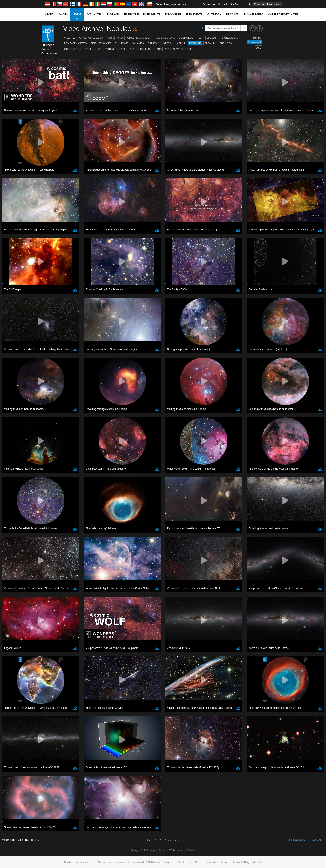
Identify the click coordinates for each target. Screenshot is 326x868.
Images (63, 14)
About (49, 14)
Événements (194, 14)
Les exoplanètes (76, 43)
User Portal (274, 4)
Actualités (94, 14)
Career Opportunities (283, 14)
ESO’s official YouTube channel (130, 475)
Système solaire (115, 49)
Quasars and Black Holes (82, 49)
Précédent (298, 840)
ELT (201, 38)
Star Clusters (140, 49)
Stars (158, 49)
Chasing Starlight (140, 38)
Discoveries (173, 14)
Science (259, 4)
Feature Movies (101, 43)
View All (70, 38)
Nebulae (195, 43)
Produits (232, 14)
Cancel (66, 624)
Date (258, 48)
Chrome (50, 551)
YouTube (42, 475)
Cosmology (187, 38)
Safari (48, 563)
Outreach (214, 14)
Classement (254, 42)
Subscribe (209, 4)
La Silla (180, 43)
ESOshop (113, 14)
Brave (49, 547)
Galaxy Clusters (159, 43)
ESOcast (212, 38)
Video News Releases (179, 49)
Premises (226, 43)
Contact (222, 4)
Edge (48, 555)
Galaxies (138, 43)
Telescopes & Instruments (142, 14)
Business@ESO (253, 14)
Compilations (166, 38)
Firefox (49, 559)
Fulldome (122, 43)
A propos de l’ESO (91, 38)
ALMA (110, 38)
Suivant (318, 840)
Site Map (235, 4)
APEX (120, 38)
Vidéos (77, 17)
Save (46, 624)
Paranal (210, 43)
